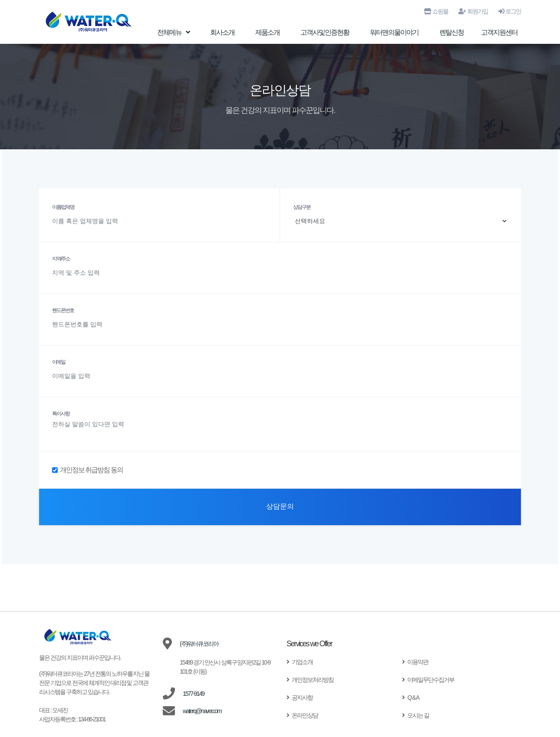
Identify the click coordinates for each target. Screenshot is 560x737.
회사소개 (222, 33)
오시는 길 (415, 715)
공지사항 (300, 698)
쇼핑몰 (436, 11)
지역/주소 (61, 259)
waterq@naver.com (202, 711)
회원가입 (473, 11)
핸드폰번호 (63, 311)
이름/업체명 (63, 207)
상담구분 (302, 207)
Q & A (410, 698)
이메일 (59, 362)
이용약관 (415, 662)
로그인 (510, 11)
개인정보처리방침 (310, 680)
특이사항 (61, 414)
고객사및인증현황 (325, 33)
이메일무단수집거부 (428, 680)
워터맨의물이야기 (394, 33)
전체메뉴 (173, 33)
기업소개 (300, 662)
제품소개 (267, 33)
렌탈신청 (451, 33)
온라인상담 (302, 715)
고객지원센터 (499, 33)
